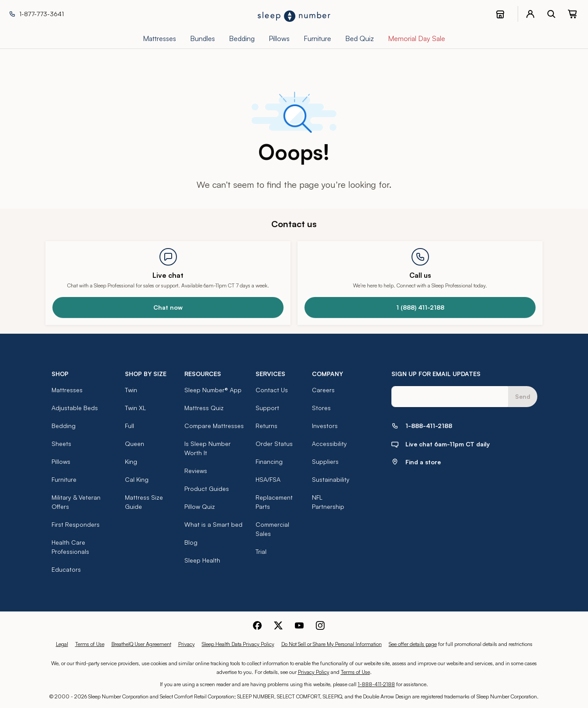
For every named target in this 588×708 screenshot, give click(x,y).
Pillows (61, 461)
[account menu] (530, 14)
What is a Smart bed (213, 524)
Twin (131, 390)
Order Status (274, 444)
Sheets (61, 444)
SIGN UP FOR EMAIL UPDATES (436, 374)
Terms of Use (90, 644)
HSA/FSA (268, 479)
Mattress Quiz (204, 408)
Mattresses (67, 390)
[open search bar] (551, 14)
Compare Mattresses (214, 426)
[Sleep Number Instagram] (320, 624)
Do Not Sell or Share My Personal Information (332, 644)
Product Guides (207, 489)
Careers (323, 390)
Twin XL (135, 408)
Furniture (64, 479)
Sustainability (331, 479)
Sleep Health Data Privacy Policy (238, 644)
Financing (269, 461)
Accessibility (329, 444)
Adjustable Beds (75, 408)
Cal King (137, 479)
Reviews (196, 471)
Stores (321, 408)
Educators (66, 569)
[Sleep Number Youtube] (299, 624)
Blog (191, 542)
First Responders (76, 524)
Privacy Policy (314, 672)
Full (130, 426)
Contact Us (272, 390)
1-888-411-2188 (376, 684)
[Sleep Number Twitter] (278, 624)
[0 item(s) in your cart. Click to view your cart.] (572, 14)
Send (523, 396)
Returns (266, 426)
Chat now (168, 307)
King (131, 461)
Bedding (64, 426)
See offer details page (413, 644)
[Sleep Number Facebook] (257, 624)
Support (267, 408)
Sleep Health (202, 560)
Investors (325, 426)
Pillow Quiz (200, 506)
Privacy (187, 644)
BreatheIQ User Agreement (141, 644)
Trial (261, 551)
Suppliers (325, 461)
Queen (135, 444)
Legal (62, 644)
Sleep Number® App (213, 390)
